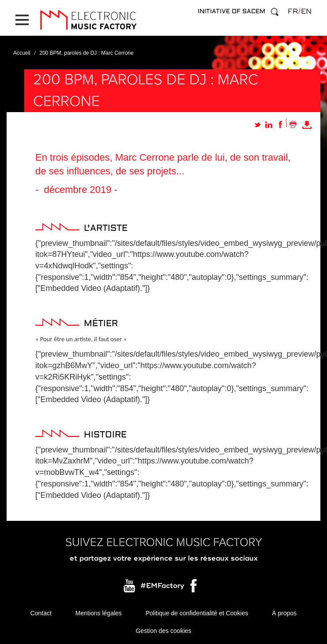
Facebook (194, 588)
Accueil (22, 53)
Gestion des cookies (163, 631)
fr (293, 11)
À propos (284, 613)
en (306, 11)
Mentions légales (99, 613)
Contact (41, 613)
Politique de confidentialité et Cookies (197, 613)
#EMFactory (162, 586)
